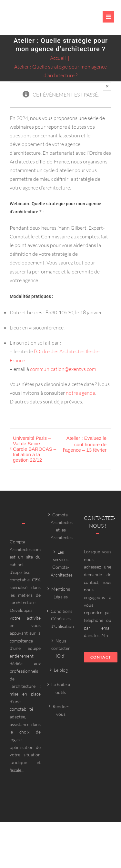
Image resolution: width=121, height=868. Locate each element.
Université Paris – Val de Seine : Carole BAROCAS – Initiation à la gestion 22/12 (35, 449)
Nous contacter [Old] (61, 648)
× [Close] (107, 86)
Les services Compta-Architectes (61, 563)
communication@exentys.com (63, 369)
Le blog (61, 670)
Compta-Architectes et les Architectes (61, 526)
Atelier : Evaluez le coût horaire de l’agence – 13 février (85, 444)
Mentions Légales (61, 593)
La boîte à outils (61, 688)
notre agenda (81, 393)
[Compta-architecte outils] (33, 21)
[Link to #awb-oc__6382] (108, 17)
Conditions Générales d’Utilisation (61, 619)
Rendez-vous (61, 710)
